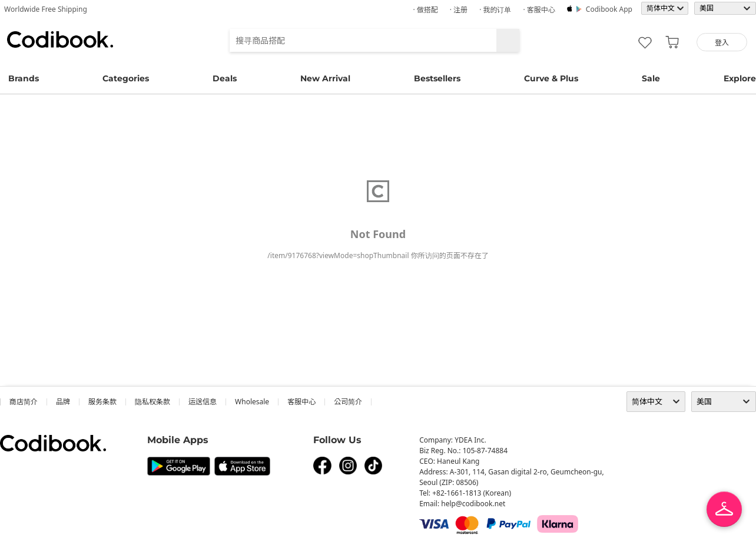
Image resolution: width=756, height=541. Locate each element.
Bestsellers (437, 78)
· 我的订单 (495, 10)
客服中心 (301, 402)
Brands (24, 78)
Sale (651, 78)
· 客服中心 (539, 10)
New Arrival (325, 78)
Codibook (60, 39)
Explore (740, 78)
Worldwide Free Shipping (46, 9)
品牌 (63, 402)
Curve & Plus (551, 78)
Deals (225, 78)
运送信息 (203, 402)
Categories (126, 78)
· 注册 (459, 10)
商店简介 (24, 402)
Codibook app (609, 9)
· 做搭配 (425, 10)
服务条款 (102, 402)
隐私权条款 (152, 402)
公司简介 (348, 402)
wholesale (252, 402)
